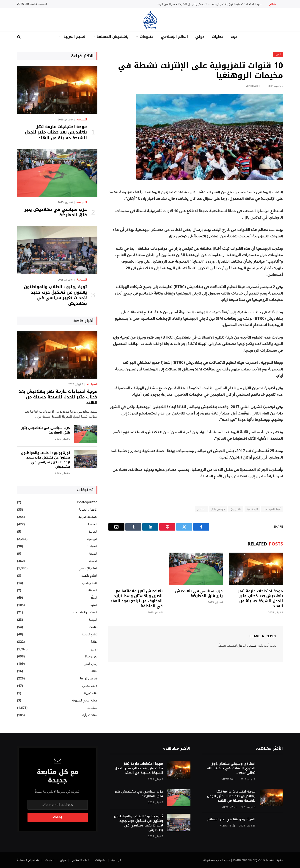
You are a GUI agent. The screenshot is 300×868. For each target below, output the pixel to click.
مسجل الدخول (247, 646)
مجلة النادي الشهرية (85, 700)
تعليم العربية (74, 37)
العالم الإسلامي (174, 37)
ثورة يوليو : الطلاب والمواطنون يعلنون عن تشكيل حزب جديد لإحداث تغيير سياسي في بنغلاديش (55, 295)
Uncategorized (86, 502)
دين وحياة (91, 656)
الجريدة (93, 532)
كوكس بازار (218, 509)
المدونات (92, 590)
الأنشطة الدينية (88, 517)
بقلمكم (93, 627)
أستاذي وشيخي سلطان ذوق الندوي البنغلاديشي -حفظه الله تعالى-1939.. (231, 768)
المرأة (94, 598)
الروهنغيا (252, 509)
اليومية (93, 620)
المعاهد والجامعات (85, 612)
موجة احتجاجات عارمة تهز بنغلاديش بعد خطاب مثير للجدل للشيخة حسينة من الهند (209, 4)
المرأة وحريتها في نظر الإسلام (231, 819)
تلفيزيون (236, 509)
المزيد (278, 54)
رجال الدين (91, 664)
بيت (234, 37)
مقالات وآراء (90, 715)
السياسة (82, 120)
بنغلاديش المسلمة (112, 37)
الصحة (93, 554)
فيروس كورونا (89, 678)
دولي (200, 37)
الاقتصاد (92, 524)
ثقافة (94, 642)
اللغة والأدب (90, 583)
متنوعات (147, 37)
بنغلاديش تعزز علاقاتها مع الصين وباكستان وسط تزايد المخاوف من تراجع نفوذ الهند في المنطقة (136, 599)
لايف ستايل (90, 686)
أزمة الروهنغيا (272, 509)
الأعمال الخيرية (88, 510)
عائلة (94, 671)
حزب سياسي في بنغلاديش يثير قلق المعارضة (199, 594)
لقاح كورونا (91, 693)
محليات (218, 37)
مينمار (202, 509)
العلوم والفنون (89, 576)
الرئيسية (92, 539)
